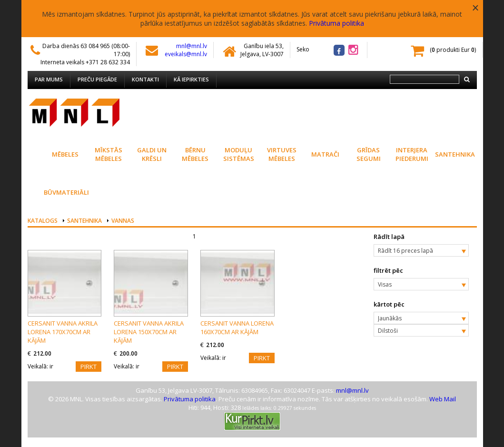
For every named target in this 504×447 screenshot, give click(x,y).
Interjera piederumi (412, 154)
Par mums (49, 79)
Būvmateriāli (65, 192)
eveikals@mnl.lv (186, 54)
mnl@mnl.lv (192, 46)
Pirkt (89, 367)
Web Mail (443, 399)
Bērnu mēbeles (195, 154)
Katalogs (43, 221)
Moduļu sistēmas (239, 154)
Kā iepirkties (191, 79)
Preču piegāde (97, 79)
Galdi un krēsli (152, 154)
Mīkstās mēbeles (109, 154)
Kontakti (145, 79)
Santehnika (455, 154)
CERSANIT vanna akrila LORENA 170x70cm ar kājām (63, 332)
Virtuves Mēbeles (282, 154)
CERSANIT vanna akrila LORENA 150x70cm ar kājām (149, 332)
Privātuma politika (336, 23)
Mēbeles (65, 154)
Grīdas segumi (369, 154)
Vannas (123, 221)
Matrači (325, 154)
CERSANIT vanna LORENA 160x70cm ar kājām (237, 328)
